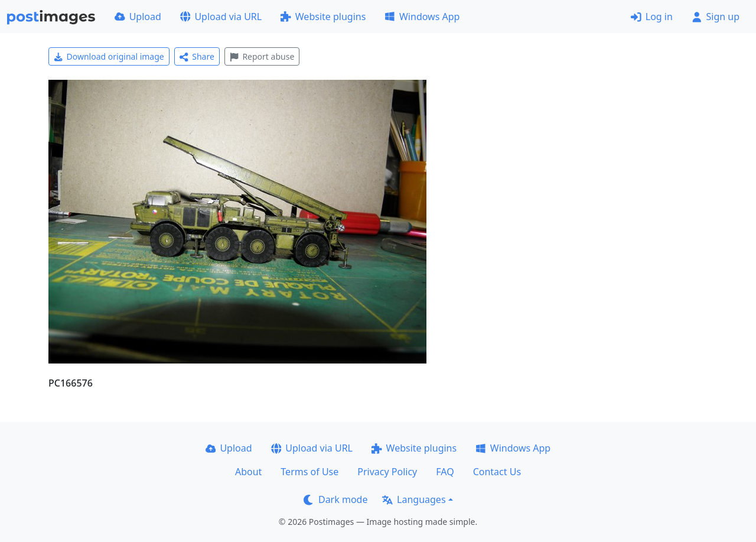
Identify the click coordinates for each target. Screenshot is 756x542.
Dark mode (335, 499)
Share (197, 56)
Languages (414, 499)
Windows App (422, 17)
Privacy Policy (387, 472)
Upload (138, 17)
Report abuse (262, 56)
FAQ (445, 472)
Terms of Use (309, 472)
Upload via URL (221, 17)
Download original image (109, 56)
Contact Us (497, 472)
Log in (652, 17)
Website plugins (323, 17)
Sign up (716, 17)
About (248, 472)
